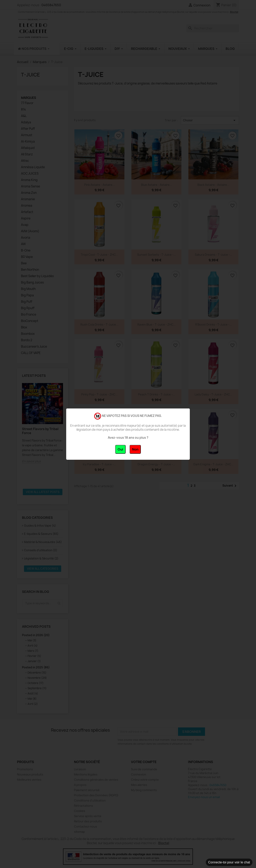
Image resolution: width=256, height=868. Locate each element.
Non (135, 449)
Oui (120, 449)
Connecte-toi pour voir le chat (229, 862)
